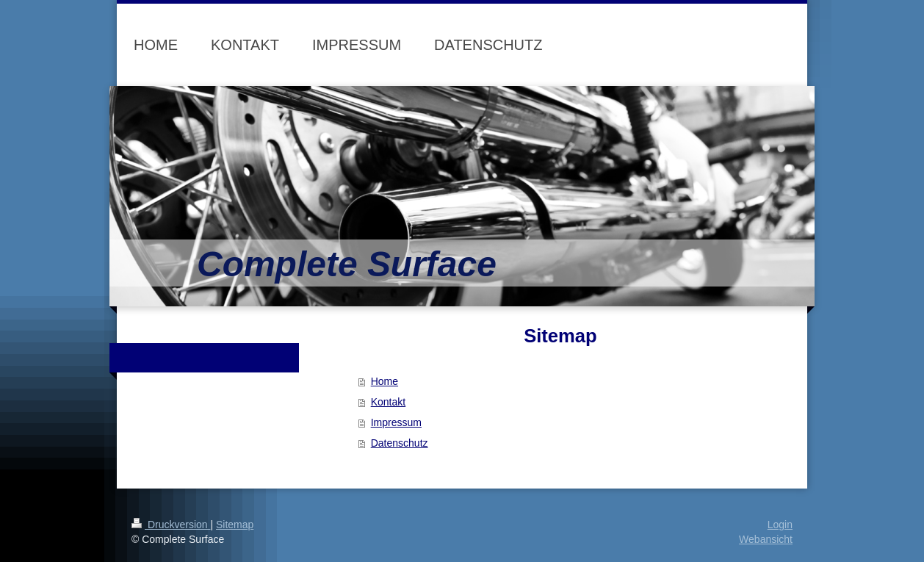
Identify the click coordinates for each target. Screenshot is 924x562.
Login (780, 525)
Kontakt (388, 402)
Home (385, 381)
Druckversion (171, 525)
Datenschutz (400, 443)
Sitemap (235, 525)
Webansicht (766, 539)
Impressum (396, 422)
